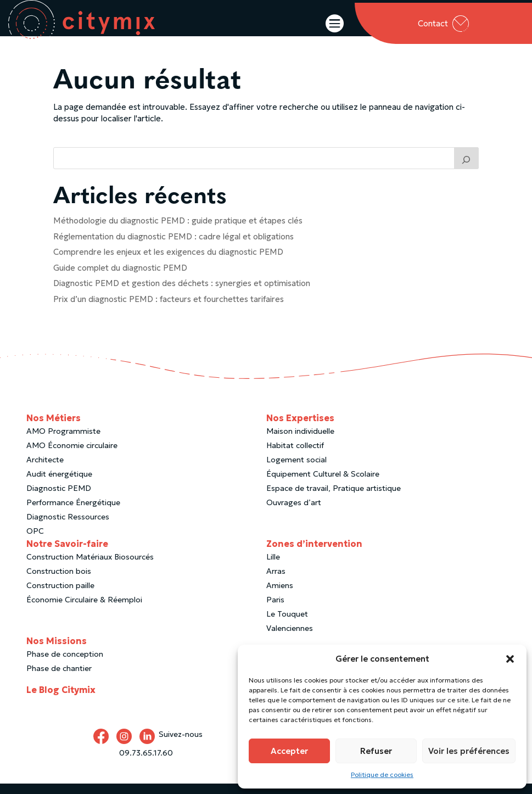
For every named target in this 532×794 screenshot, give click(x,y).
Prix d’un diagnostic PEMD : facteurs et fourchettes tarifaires (169, 309)
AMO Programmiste (63, 441)
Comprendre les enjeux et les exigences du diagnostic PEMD (168, 262)
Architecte (45, 470)
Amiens (280, 596)
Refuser (376, 751)
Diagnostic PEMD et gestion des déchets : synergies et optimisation (182, 293)
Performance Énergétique (73, 513)
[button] (510, 659)
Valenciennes (290, 639)
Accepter (289, 751)
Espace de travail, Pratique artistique (334, 499)
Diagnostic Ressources (68, 527)
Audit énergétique (59, 484)
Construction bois (59, 581)
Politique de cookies (382, 775)
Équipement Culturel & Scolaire (323, 484)
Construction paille (60, 596)
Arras (276, 581)
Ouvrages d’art (294, 513)
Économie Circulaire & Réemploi (84, 610)
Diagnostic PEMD (59, 499)
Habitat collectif (295, 456)
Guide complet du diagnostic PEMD (120, 278)
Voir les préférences (469, 751)
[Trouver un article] (467, 169)
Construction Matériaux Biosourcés (90, 567)
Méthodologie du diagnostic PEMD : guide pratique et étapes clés (178, 231)
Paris (275, 610)
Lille (273, 567)
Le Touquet (287, 624)
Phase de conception (65, 664)
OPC (35, 541)
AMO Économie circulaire (72, 456)
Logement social (296, 470)
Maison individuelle (300, 441)
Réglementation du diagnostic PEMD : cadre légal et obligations (173, 247)
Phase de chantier (59, 679)
